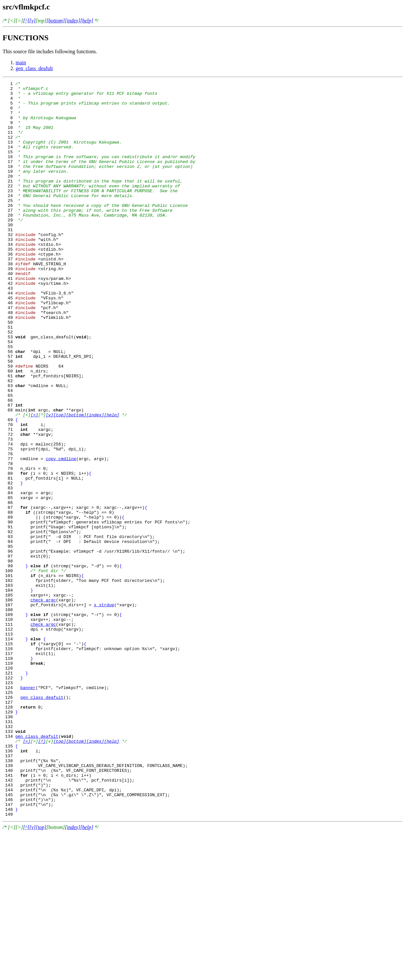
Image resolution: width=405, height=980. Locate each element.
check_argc (43, 704)
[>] (34, 482)
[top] (60, 482)
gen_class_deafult (34, 68)
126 (12, 821)
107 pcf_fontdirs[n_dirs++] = (48, 710)
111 (17, 733)
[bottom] (56, 21)
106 (17, 704)
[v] (33, 21)
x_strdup (104, 710)
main (21, 63)
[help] (87, 21)
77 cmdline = (24, 534)
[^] (26, 21)
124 (12, 809)
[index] (73, 21)
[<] (26, 873)
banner (28, 809)
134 (9, 868)
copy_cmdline (61, 534)
